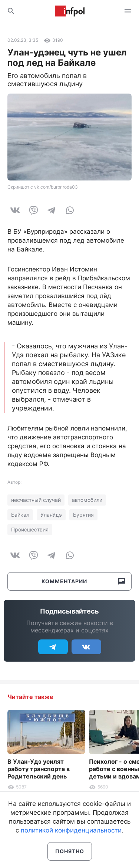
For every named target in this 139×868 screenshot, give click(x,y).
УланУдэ (51, 515)
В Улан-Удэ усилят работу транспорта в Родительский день (39, 769)
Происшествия (30, 529)
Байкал (20, 515)
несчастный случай (36, 500)
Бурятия (83, 515)
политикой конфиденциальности (71, 830)
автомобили (87, 500)
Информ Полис (70, 11)
